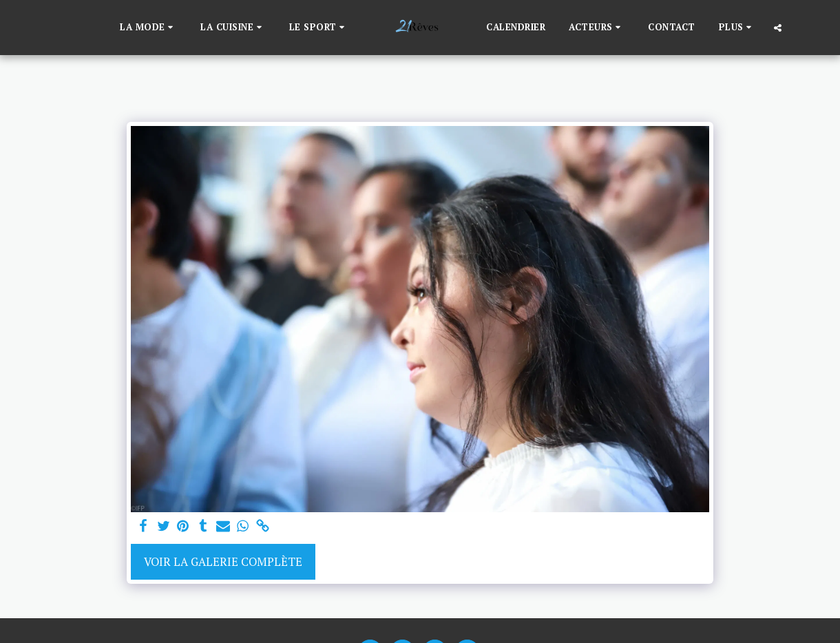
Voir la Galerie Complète (223, 562)
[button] (148, 28)
